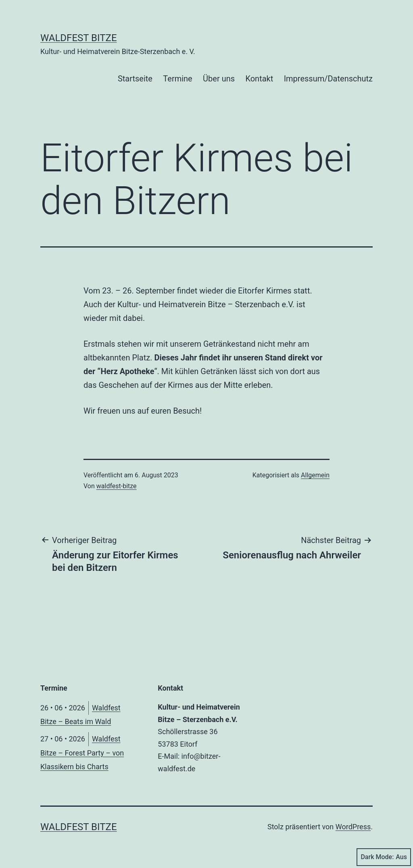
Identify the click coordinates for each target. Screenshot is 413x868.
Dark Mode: (384, 857)
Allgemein (315, 475)
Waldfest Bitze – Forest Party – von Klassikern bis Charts (82, 752)
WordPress (353, 827)
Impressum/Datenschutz (328, 79)
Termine (177, 79)
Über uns (219, 79)
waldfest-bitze (117, 486)
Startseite (135, 79)
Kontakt (259, 79)
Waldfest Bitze (79, 38)
